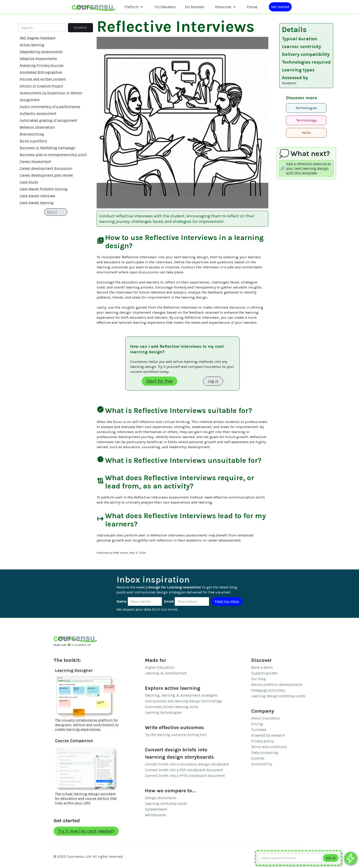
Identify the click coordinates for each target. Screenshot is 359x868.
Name (122, 601)
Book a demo (262, 667)
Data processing (265, 752)
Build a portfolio (33, 141)
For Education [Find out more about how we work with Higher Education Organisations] (165, 7)
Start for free (159, 381)
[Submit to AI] (331, 858)
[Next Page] (56, 212)
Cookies (258, 758)
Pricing (257, 724)
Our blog (258, 679)
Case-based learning (37, 203)
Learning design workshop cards (278, 696)
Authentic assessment (38, 113)
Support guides (264, 673)
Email (169, 601)
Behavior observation (37, 127)
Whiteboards (156, 815)
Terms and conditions (269, 747)
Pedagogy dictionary (268, 690)
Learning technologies (163, 712)
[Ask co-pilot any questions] (350, 858)
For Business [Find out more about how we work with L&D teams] (195, 7)
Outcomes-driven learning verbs (172, 707)
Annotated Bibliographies (41, 72)
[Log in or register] (280, 7)
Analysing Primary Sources (42, 65)
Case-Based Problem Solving (44, 189)
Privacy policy (262, 741)
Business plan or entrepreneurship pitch (53, 155)
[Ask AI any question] (290, 858)
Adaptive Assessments (38, 58)
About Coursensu (266, 718)
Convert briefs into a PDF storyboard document (184, 770)
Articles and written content (43, 79)
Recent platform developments (277, 684)
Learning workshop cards (166, 803)
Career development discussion (46, 168)
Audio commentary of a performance (50, 106)
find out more (165, 609)
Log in (213, 381)
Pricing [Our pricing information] (252, 7)
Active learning (32, 45)
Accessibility (262, 764)
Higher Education (159, 667)
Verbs (306, 133)
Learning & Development (166, 673)
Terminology (306, 120)
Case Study (29, 182)
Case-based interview (37, 196)
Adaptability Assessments (41, 52)
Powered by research (268, 735)
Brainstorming (32, 134)
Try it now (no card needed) (86, 831)
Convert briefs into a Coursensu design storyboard (187, 764)
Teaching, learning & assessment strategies (181, 695)
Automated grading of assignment (48, 120)
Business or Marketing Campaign (48, 148)
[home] (94, 7)
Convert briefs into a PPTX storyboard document (185, 775)
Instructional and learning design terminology (183, 701)
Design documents (161, 798)
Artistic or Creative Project (41, 86)
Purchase (259, 729)
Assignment (30, 100)
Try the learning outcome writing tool (176, 735)
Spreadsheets (156, 809)
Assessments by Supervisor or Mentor (51, 93)
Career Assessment (35, 161)
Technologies (306, 108)
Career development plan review (46, 175)
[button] (134, 7)
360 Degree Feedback (38, 38)
